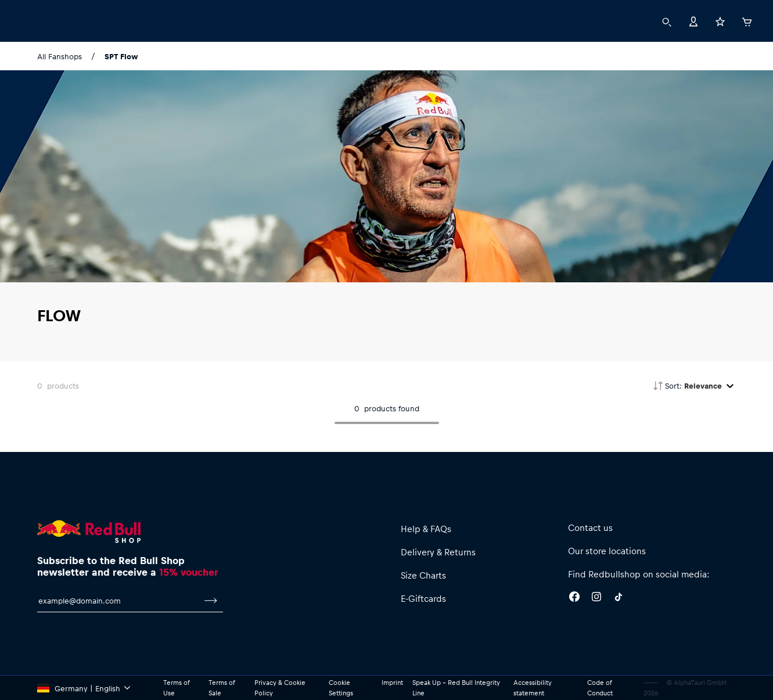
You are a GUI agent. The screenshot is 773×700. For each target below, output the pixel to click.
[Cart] (747, 20)
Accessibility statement (533, 688)
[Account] (693, 21)
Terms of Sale (222, 688)
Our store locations (607, 551)
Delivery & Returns (438, 552)
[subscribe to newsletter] (211, 601)
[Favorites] (720, 21)
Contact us (590, 527)
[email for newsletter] (118, 601)
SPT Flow (121, 56)
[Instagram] (596, 598)
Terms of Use (176, 688)
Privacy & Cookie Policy (280, 688)
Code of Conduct (600, 688)
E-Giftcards (423, 598)
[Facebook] (574, 598)
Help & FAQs (426, 529)
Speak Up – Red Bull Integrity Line (456, 688)
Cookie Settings (341, 688)
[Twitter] (619, 598)
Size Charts (423, 575)
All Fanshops (60, 56)
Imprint (392, 682)
